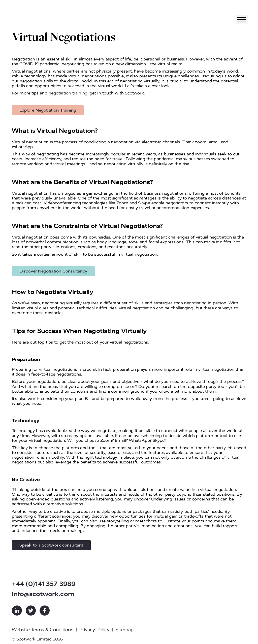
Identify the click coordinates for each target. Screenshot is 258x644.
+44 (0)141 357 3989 (44, 584)
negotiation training (68, 93)
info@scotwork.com (43, 594)
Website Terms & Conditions (43, 630)
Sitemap (124, 630)
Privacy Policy (94, 630)
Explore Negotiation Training (48, 110)
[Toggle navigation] (242, 19)
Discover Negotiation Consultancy (53, 271)
